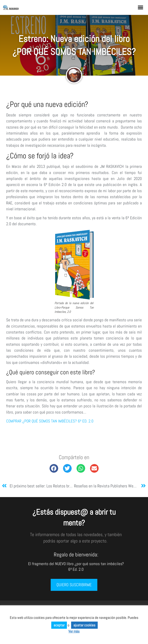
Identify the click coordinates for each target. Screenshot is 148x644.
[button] (141, 7)
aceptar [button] (59, 625)
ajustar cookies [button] (84, 625)
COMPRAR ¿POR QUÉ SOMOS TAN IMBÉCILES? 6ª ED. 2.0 (50, 421)
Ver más (74, 631)
